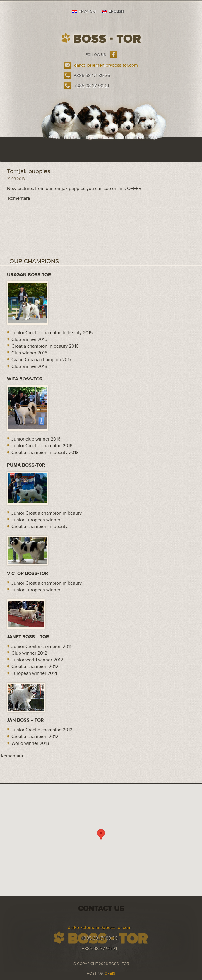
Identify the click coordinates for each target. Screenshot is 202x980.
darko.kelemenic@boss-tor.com (106, 65)
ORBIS (110, 974)
